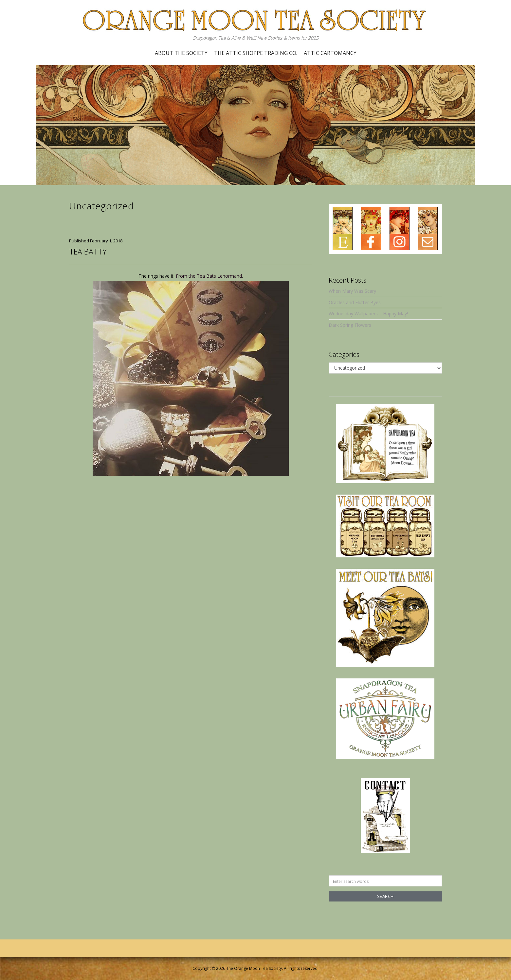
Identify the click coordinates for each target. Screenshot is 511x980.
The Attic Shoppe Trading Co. (256, 53)
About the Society (181, 53)
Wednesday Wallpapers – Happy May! (368, 314)
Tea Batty (88, 252)
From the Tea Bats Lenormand (209, 276)
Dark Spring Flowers (350, 325)
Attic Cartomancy (330, 53)
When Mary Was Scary (352, 291)
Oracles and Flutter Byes (355, 302)
